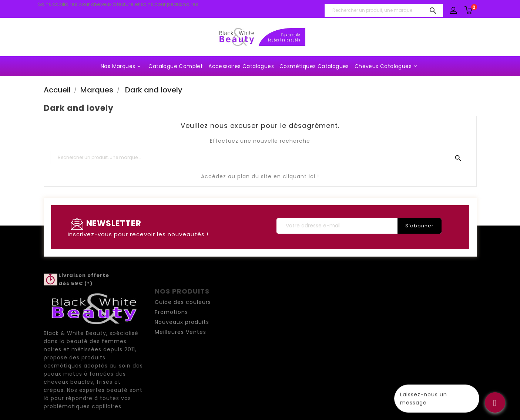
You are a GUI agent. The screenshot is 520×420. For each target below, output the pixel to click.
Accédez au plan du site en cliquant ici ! (260, 176)
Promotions (171, 312)
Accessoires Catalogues (241, 66)
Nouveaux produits (182, 322)
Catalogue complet (176, 66)
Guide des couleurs (183, 302)
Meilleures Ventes (180, 332)
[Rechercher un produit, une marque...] (384, 10)
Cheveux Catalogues (387, 66)
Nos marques (122, 66)
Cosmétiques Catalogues (314, 66)
